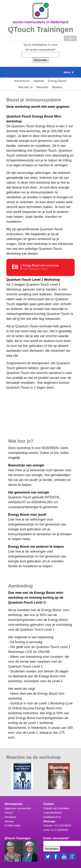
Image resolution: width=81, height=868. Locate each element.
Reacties (42, 87)
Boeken (57, 87)
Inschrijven (22, 81)
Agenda (39, 81)
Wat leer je (25, 87)
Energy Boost (57, 81)
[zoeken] (33, 39)
